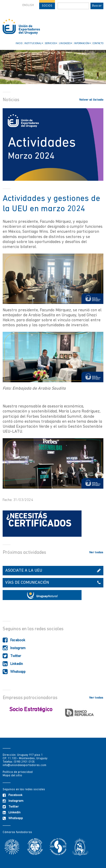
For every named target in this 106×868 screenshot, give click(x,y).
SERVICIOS (51, 43)
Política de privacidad (18, 772)
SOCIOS (47, 6)
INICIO (19, 43)
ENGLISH (28, 5)
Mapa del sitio (12, 776)
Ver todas (96, 552)
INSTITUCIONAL (34, 43)
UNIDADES (65, 43)
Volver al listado (91, 100)
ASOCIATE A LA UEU (53, 571)
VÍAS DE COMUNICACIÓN (53, 583)
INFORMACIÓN (82, 43)
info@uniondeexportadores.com (24, 765)
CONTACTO (98, 43)
